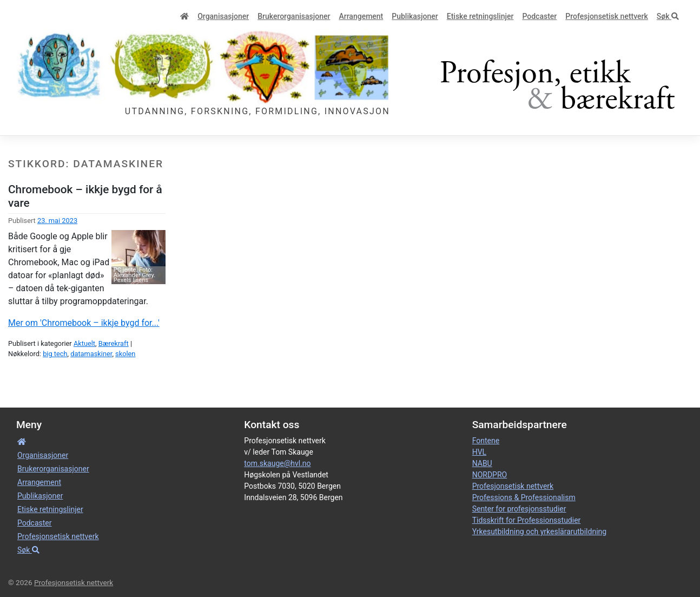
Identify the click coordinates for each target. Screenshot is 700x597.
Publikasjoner (415, 16)
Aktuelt (84, 343)
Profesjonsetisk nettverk (607, 16)
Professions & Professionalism (524, 497)
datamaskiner (91, 354)
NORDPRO (490, 475)
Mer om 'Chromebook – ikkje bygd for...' (84, 323)
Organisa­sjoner (223, 16)
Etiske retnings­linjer (480, 16)
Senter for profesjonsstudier (519, 509)
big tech (55, 354)
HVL (479, 452)
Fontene (486, 441)
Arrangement (361, 16)
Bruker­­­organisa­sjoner (294, 16)
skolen (125, 354)
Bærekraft (114, 343)
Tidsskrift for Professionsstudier (527, 520)
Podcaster (539, 16)
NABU (482, 463)
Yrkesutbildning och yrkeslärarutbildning (539, 532)
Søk (668, 16)
